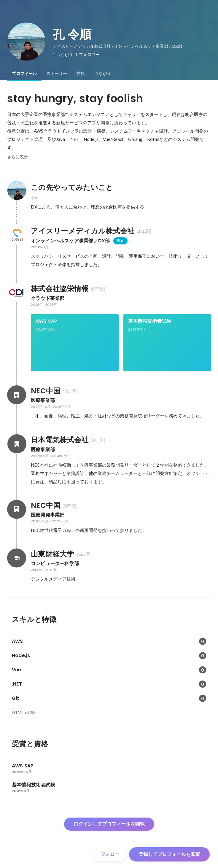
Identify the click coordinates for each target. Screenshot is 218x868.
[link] (75, 343)
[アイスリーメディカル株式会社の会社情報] (17, 235)
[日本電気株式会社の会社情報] (17, 444)
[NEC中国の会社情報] (17, 395)
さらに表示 (17, 157)
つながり (103, 74)
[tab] (24, 74)
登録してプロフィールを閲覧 (169, 854)
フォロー (110, 854)
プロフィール (24, 74)
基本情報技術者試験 (150, 321)
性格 (81, 74)
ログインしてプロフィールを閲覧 (109, 824)
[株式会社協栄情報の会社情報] (17, 292)
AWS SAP (46, 321)
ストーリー (57, 74)
